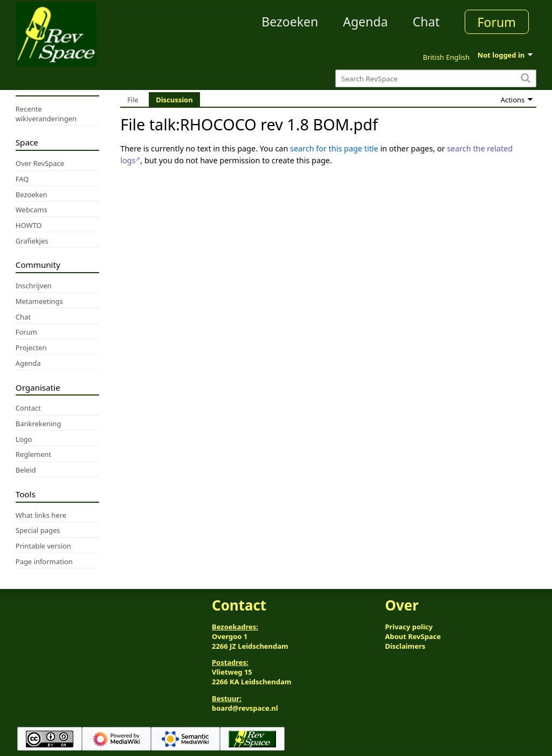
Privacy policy (409, 627)
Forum (497, 22)
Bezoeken (290, 22)
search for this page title (334, 148)
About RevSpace (413, 636)
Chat (426, 22)
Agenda (365, 22)
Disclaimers (405, 646)
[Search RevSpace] (436, 78)
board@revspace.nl (245, 708)
